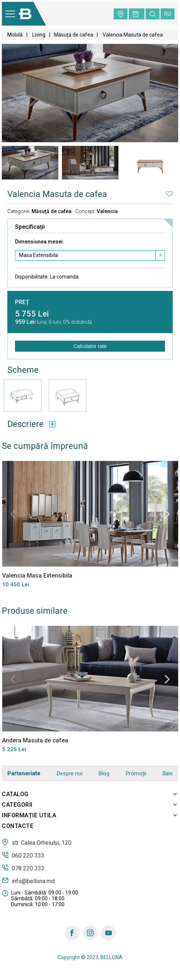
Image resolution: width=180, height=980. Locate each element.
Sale (168, 774)
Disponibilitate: (47, 277)
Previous (9, 163)
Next (171, 163)
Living (38, 35)
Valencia (107, 211)
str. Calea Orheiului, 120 (37, 842)
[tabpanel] (30, 163)
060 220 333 (23, 855)
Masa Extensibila (38, 255)
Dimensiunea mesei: (40, 242)
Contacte (18, 826)
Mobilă (15, 35)
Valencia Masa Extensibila (37, 575)
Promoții (136, 773)
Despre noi (70, 773)
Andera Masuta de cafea (35, 740)
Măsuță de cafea (74, 35)
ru (168, 14)
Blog (104, 773)
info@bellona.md (28, 881)
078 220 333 (23, 868)
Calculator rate (90, 346)
